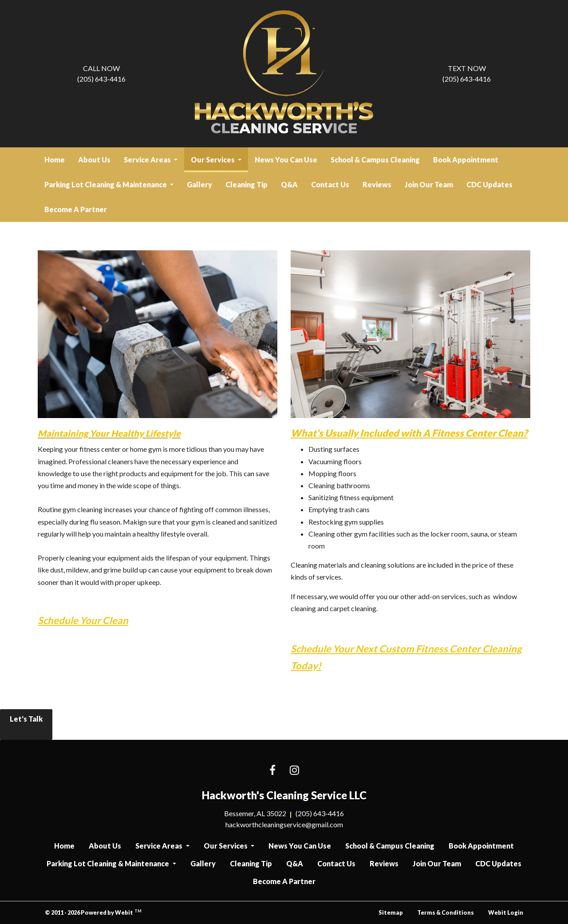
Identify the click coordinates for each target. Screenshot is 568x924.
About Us (94, 160)
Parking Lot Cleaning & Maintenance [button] (106, 184)
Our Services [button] (213, 160)
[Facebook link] (272, 771)
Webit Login (506, 912)
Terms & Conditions (446, 912)
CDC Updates (489, 184)
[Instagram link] (294, 771)
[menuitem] (55, 160)
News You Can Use (286, 160)
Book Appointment (466, 160)
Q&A (289, 184)
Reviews (377, 184)
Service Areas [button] (148, 160)
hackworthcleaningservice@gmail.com (284, 824)
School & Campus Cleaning (375, 160)
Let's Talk (26, 725)
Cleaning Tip (247, 184)
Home (55, 160)
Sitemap (391, 912)
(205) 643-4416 (101, 73)
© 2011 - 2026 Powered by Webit (93, 912)
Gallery (199, 184)
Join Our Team (429, 184)
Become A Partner (76, 209)
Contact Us (330, 184)
